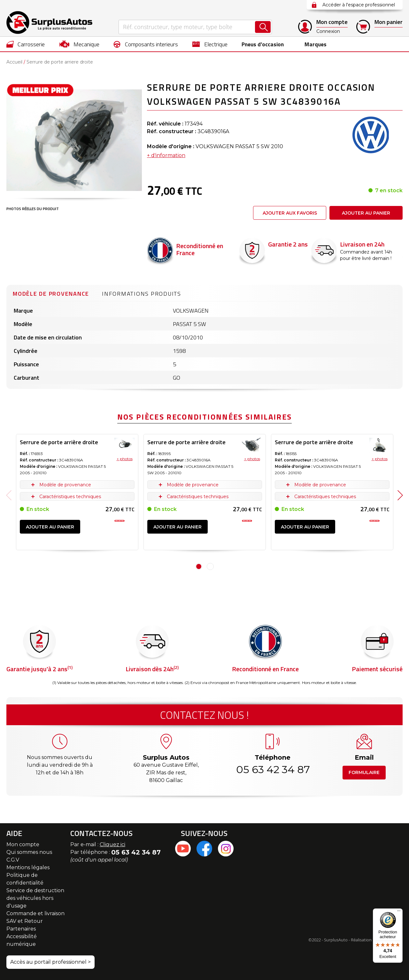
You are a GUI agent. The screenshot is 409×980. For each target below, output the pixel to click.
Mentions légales (28, 867)
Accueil (14, 62)
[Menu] (399, 912)
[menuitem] (26, 44)
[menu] (204, 44)
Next (400, 495)
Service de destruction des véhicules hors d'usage (35, 898)
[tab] (51, 293)
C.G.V (13, 860)
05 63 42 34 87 (273, 769)
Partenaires (21, 929)
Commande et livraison (35, 913)
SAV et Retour (25, 921)
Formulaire (364, 772)
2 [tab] (210, 566)
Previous (9, 495)
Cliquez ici (112, 844)
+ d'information (166, 155)
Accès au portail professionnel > (50, 962)
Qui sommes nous (29, 852)
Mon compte (23, 844)
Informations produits (142, 294)
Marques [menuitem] (314, 44)
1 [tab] (199, 566)
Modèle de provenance (51, 294)
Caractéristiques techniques (70, 497)
